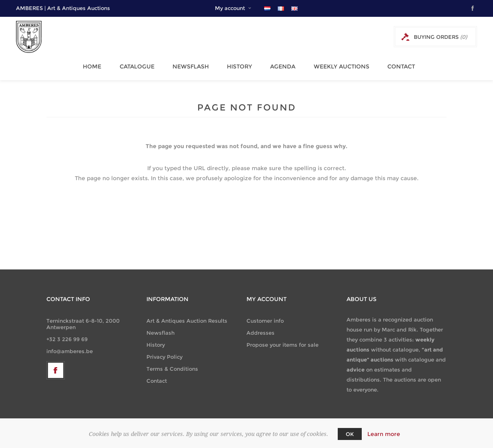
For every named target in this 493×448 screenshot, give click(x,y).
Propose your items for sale (283, 341)
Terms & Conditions (172, 365)
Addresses (261, 329)
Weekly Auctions (335, 64)
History (237, 64)
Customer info (265, 317)
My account (230, 8)
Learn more (384, 434)
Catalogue (139, 64)
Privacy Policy (164, 353)
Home (96, 64)
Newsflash (190, 64)
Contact (392, 64)
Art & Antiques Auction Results (187, 317)
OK (350, 434)
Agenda (278, 64)
